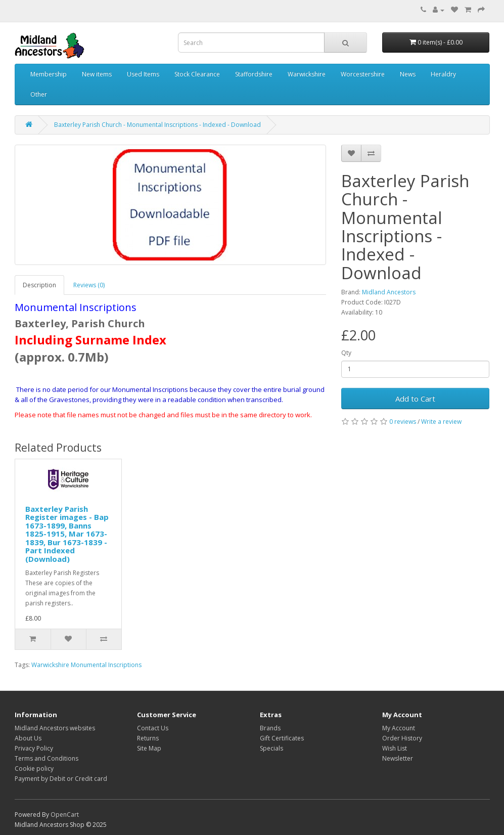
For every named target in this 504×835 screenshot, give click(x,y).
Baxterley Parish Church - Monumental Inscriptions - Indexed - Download (157, 125)
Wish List (395, 748)
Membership (49, 74)
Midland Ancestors (389, 292)
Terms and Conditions (47, 758)
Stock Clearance (197, 74)
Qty (346, 353)
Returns (148, 738)
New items (97, 74)
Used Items (143, 74)
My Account (399, 728)
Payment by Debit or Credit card (61, 779)
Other (39, 94)
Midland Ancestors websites (55, 728)
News (408, 74)
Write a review (441, 422)
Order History (402, 738)
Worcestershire (363, 74)
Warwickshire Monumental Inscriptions (86, 665)
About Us (28, 738)
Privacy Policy (34, 748)
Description (39, 285)
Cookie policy (34, 768)
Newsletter (398, 758)
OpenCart (65, 815)
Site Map (149, 748)
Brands (270, 728)
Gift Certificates (282, 738)
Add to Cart (415, 399)
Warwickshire (307, 74)
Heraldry (443, 74)
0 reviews (403, 422)
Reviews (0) (89, 285)
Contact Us (153, 728)
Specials (271, 748)
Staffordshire (254, 74)
